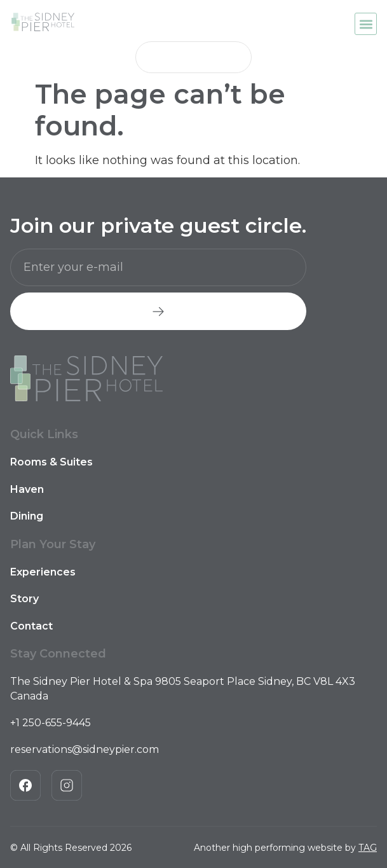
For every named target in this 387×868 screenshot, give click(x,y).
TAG (368, 848)
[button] (366, 24)
